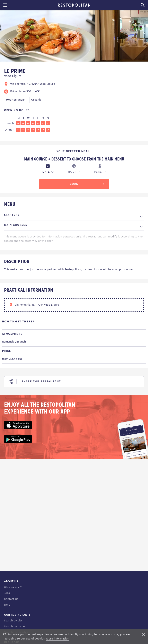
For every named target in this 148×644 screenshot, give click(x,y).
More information (58, 639)
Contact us (11, 599)
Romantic (8, 342)
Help (7, 605)
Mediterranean (16, 100)
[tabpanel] (48, 37)
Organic (36, 100)
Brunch (21, 342)
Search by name (14, 627)
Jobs (7, 593)
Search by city (13, 621)
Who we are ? (13, 587)
